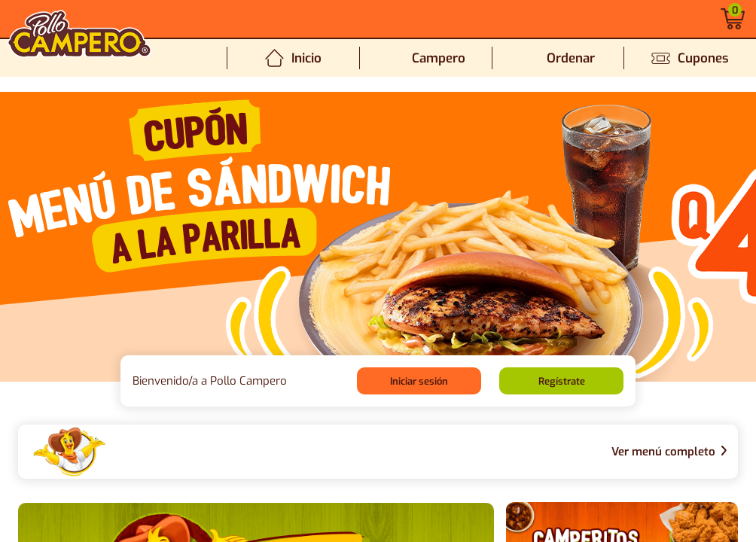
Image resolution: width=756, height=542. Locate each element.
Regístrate (562, 381)
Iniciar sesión (419, 381)
